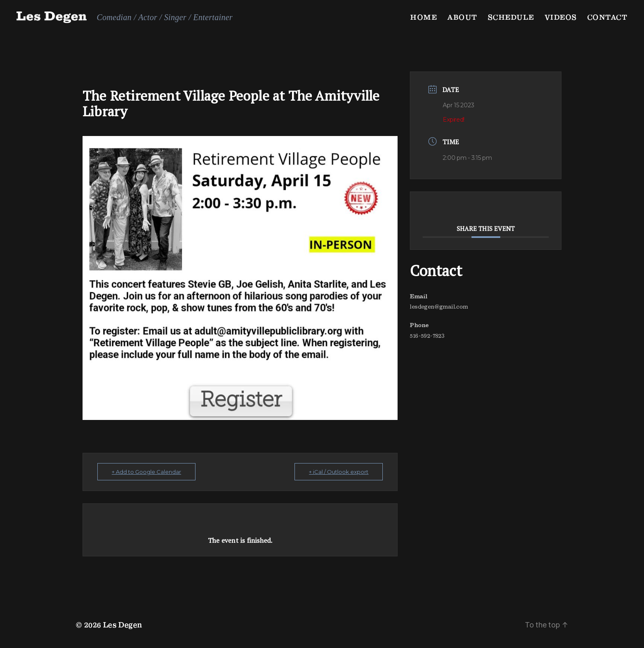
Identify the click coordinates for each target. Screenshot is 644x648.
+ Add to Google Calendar (146, 472)
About (462, 17)
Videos (561, 17)
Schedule (511, 17)
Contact (608, 17)
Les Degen (123, 625)
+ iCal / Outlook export (339, 472)
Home (424, 17)
